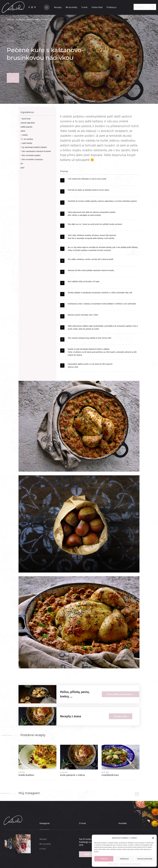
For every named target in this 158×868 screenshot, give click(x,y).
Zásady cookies (113, 864)
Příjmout (104, 859)
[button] (153, 838)
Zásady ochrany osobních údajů (130, 864)
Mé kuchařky (71, 7)
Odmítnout (124, 859)
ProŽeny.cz (112, 7)
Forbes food (97, 7)
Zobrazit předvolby (145, 859)
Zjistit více (89, 854)
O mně (84, 7)
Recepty (58, 7)
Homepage (10, 20)
